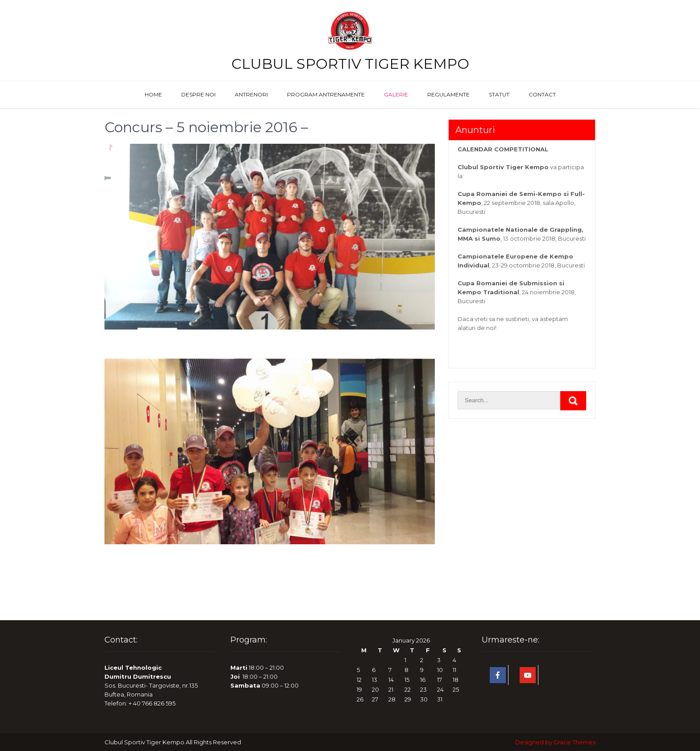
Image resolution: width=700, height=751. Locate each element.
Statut (499, 94)
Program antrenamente (326, 94)
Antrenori (251, 94)
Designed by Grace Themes (555, 742)
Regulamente (448, 94)
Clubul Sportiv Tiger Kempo (350, 64)
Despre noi (198, 94)
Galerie (396, 94)
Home (153, 94)
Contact (542, 94)
